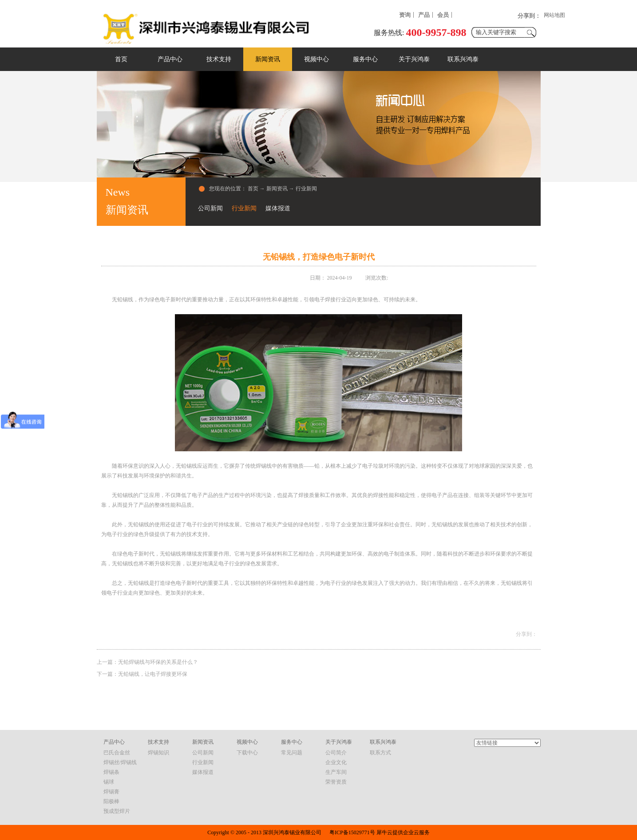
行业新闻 (306, 189)
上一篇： (147, 662)
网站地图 (554, 15)
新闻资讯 (277, 189)
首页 (121, 59)
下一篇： (142, 674)
